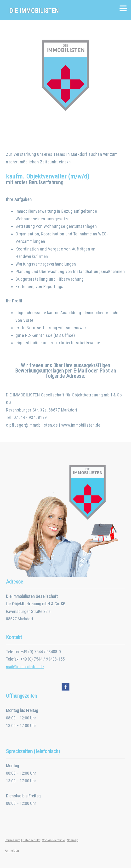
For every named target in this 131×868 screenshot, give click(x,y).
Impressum (13, 840)
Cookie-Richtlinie (53, 840)
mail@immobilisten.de (25, 667)
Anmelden (12, 851)
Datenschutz (31, 840)
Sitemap (73, 840)
